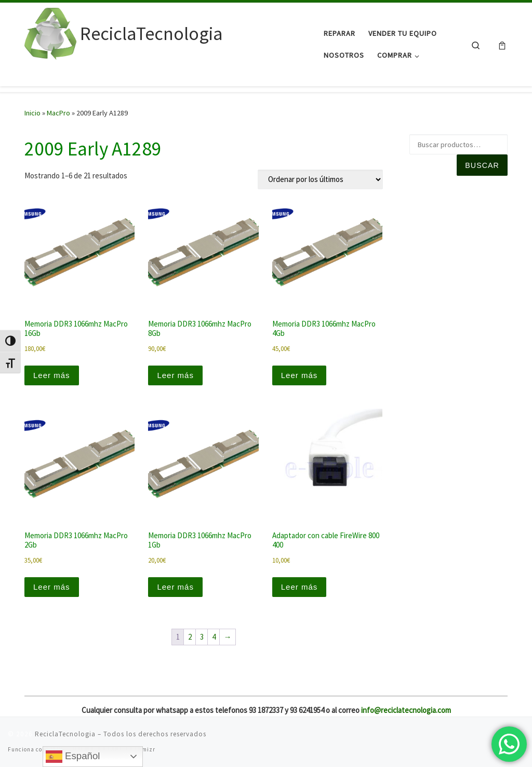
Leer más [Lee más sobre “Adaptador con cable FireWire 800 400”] (300, 587)
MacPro (58, 113)
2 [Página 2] (190, 637)
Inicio (32, 113)
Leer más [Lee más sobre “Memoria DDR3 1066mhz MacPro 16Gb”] (52, 375)
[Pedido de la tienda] (320, 179)
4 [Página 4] (214, 637)
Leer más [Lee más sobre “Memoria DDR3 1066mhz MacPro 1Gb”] (175, 587)
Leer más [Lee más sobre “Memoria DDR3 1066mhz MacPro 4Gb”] (300, 375)
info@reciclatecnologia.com (406, 710)
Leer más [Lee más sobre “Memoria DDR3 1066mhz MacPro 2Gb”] (52, 587)
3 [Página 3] (202, 637)
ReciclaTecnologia (65, 734)
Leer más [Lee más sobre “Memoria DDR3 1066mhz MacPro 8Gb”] (175, 375)
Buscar (482, 165)
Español (73, 757)
